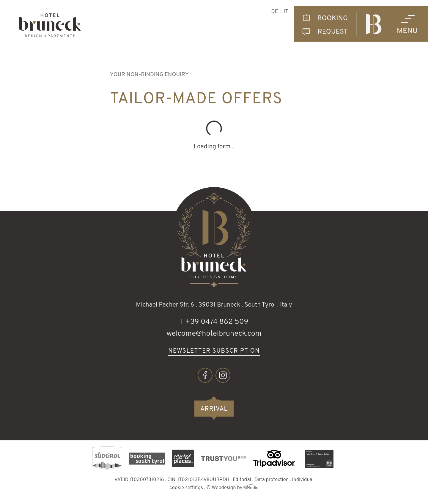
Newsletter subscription (214, 351)
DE (275, 12)
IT (286, 12)
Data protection (272, 480)
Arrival (214, 409)
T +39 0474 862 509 (214, 322)
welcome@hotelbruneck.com (214, 334)
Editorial (242, 480)
